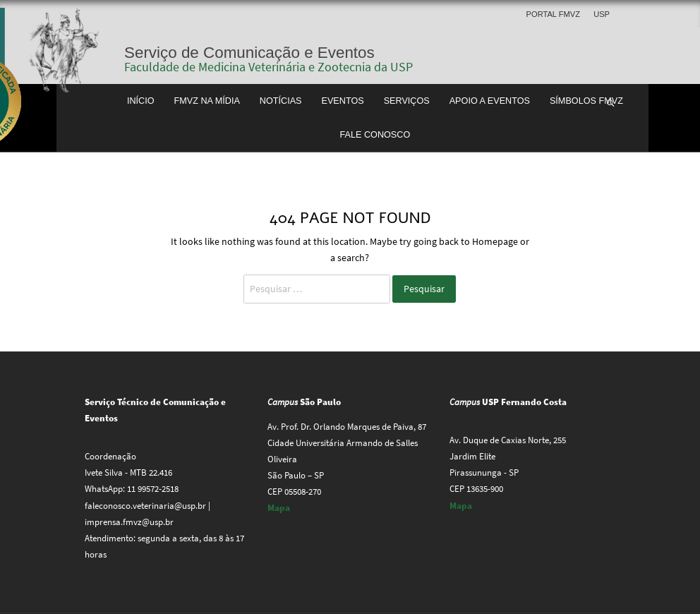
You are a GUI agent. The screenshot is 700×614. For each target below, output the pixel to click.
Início (141, 101)
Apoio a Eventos (490, 101)
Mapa (279, 508)
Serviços (407, 101)
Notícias (281, 101)
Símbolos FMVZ (586, 101)
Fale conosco (375, 135)
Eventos (342, 101)
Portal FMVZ (553, 14)
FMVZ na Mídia (206, 101)
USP (602, 14)
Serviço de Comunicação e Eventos (249, 53)
